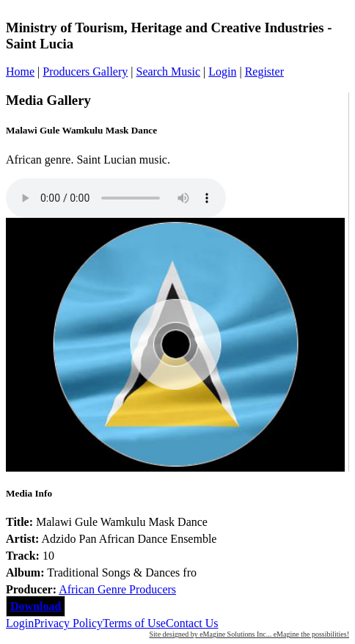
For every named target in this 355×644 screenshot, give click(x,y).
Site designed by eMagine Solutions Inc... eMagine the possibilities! (249, 634)
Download (36, 606)
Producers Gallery (85, 72)
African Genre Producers (117, 589)
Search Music (168, 72)
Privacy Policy (68, 623)
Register (264, 72)
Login (222, 72)
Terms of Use (134, 623)
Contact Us (192, 623)
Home (20, 72)
